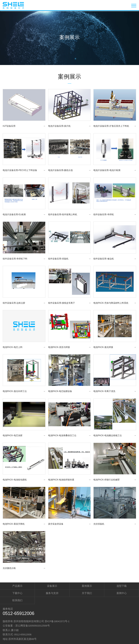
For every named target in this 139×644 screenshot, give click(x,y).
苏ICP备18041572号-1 (57, 621)
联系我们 (17, 600)
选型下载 (122, 586)
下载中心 (17, 593)
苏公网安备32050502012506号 (33, 626)
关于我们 (87, 593)
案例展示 (87, 586)
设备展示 (52, 586)
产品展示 (17, 586)
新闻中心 (122, 593)
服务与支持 (52, 593)
